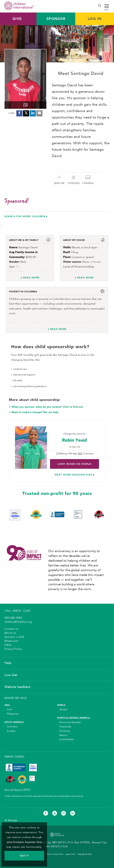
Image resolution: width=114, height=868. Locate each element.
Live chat (11, 675)
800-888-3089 (13, 618)
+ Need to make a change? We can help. (34, 412)
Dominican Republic (69, 722)
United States (65, 740)
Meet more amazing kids (73, 475)
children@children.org (18, 622)
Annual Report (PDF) (17, 790)
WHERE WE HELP (16, 698)
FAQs (8, 645)
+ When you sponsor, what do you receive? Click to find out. (46, 407)
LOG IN (95, 19)
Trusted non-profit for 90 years (57, 494)
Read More (31, 278)
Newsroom (11, 641)
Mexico (62, 735)
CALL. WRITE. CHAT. (18, 611)
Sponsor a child (14, 637)
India (8, 710)
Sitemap (12, 820)
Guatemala (64, 727)
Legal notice (70, 854)
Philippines (12, 714)
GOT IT (24, 856)
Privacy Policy (13, 649)
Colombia (11, 727)
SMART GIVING (14, 757)
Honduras (63, 731)
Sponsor (56, 19)
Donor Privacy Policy (55, 854)
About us (10, 633)
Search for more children (25, 216)
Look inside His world (75, 464)
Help (8, 663)
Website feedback (18, 687)
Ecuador (10, 731)
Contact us (11, 629)
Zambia (62, 710)
